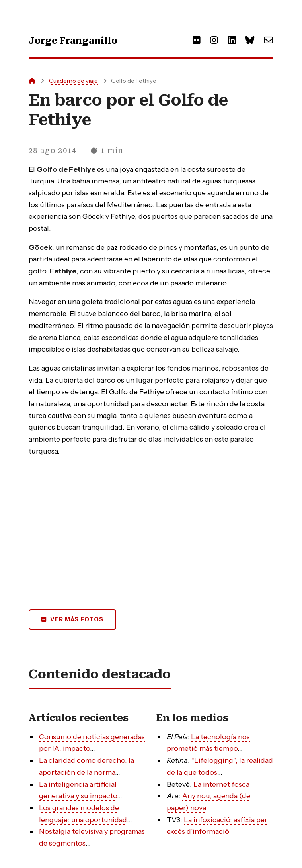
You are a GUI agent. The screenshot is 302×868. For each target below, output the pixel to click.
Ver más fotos (77, 619)
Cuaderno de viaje (73, 81)
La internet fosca (221, 784)
